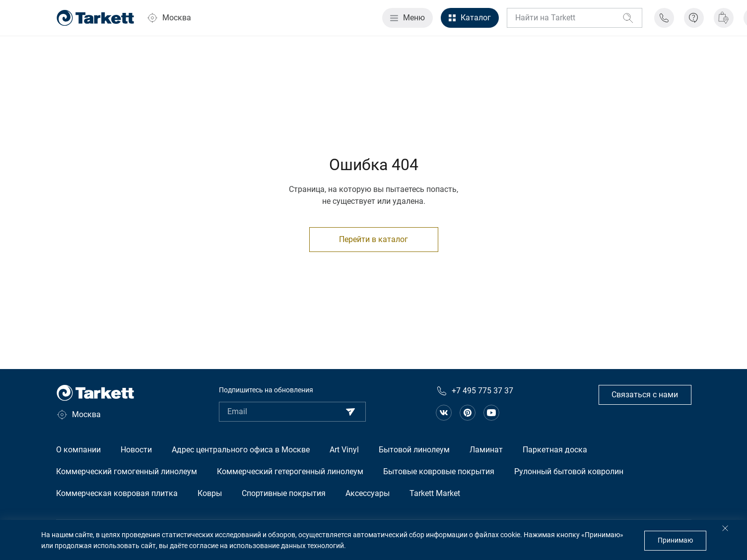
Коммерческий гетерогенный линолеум (290, 471)
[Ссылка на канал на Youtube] (491, 413)
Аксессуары (368, 493)
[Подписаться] (350, 412)
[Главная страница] (95, 18)
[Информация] (694, 18)
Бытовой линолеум (414, 450)
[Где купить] (724, 18)
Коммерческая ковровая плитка (117, 493)
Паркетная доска (555, 450)
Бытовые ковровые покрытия (439, 471)
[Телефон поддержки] (664, 18)
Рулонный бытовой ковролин (569, 471)
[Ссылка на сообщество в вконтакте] (444, 413)
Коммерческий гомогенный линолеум (127, 471)
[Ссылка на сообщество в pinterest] (468, 413)
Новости (136, 450)
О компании (78, 450)
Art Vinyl (344, 450)
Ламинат (486, 450)
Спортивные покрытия (284, 493)
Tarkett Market (435, 493)
